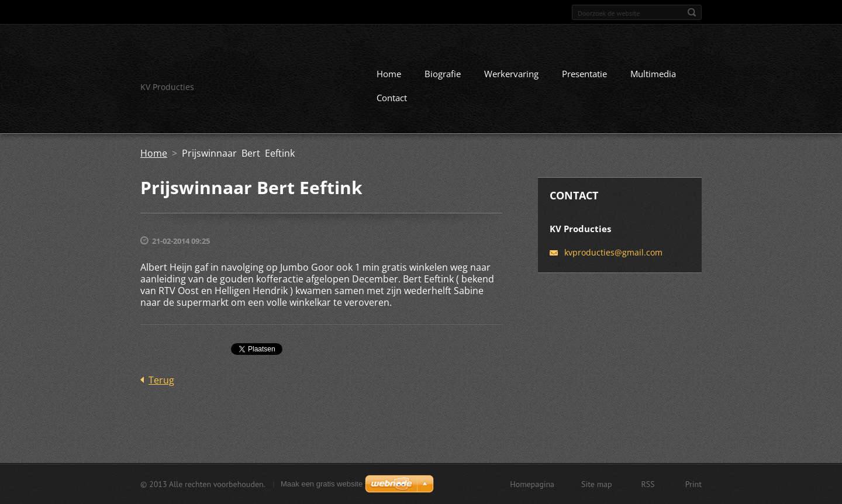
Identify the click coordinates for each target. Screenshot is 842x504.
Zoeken (692, 12)
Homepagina (532, 484)
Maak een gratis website (322, 484)
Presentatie (584, 74)
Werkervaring (511, 74)
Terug (161, 380)
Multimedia (653, 74)
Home (389, 74)
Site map (597, 484)
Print (693, 484)
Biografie (443, 74)
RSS (648, 484)
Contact (392, 98)
